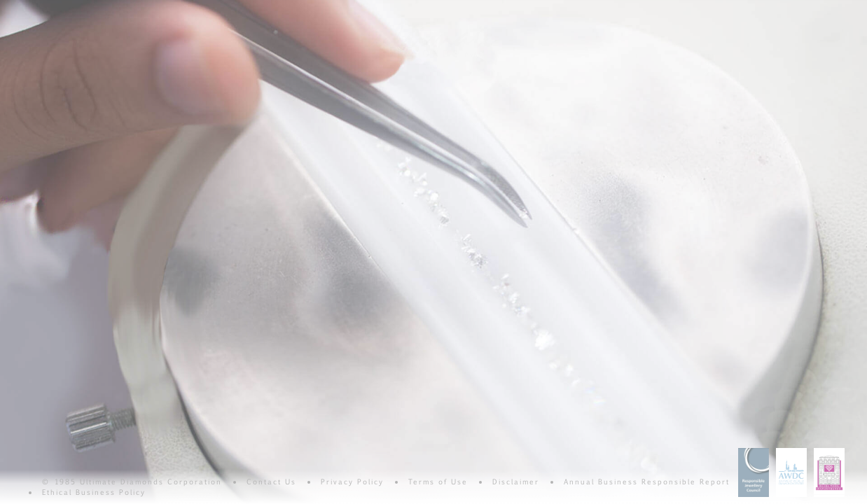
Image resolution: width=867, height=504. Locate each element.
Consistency (603, 8)
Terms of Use (438, 481)
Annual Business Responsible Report (647, 481)
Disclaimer (516, 481)
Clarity (151, 8)
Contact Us (271, 481)
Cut (377, 8)
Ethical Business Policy (94, 492)
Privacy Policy (352, 481)
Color (264, 8)
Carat (490, 8)
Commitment (716, 8)
